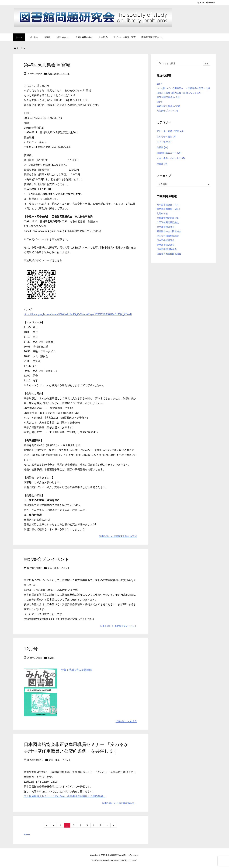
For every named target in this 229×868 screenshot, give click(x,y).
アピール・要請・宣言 (170, 131)
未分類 (162, 164)
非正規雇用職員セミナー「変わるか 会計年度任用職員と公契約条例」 (65, 796)
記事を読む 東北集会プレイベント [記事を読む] (118, 626)
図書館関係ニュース (169, 153)
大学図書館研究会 (166, 227)
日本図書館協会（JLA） (169, 205)
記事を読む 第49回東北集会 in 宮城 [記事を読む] (118, 536)
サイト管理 (164, 142)
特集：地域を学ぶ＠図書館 (76, 670)
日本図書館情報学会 (167, 249)
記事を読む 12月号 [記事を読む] (126, 721)
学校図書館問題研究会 (168, 218)
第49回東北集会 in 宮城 (47, 65)
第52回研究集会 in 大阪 (168, 97)
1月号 (160, 102)
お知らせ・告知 (166, 137)
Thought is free (131, 860)
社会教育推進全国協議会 (169, 254)
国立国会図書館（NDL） (169, 209)
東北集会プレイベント (47, 559)
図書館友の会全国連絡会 (169, 231)
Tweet (27, 834)
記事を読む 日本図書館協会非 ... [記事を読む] (120, 803)
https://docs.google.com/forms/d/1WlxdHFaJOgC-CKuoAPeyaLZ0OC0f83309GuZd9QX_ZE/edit (78, 314)
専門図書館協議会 (166, 245)
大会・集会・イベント (59, 74)
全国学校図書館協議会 (168, 222)
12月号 (31, 649)
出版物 (51, 658)
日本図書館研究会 (166, 240)
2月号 (160, 84)
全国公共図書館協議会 (168, 236)
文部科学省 (162, 213)
